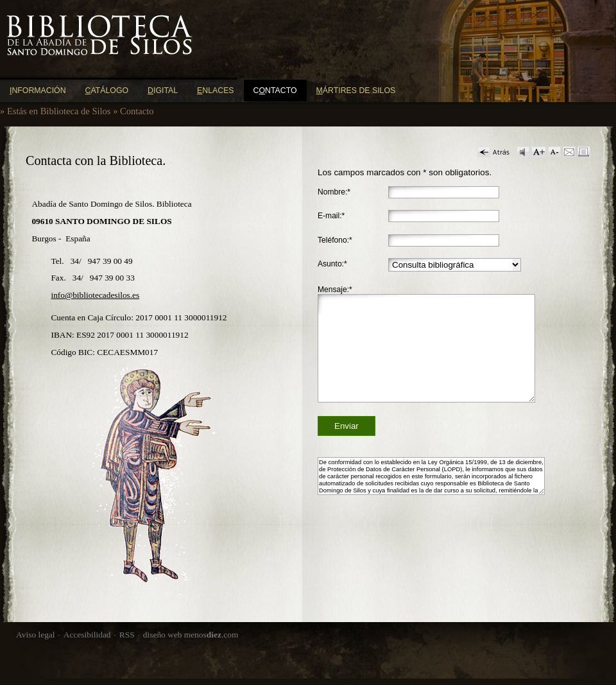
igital (163, 91)
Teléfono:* (335, 240)
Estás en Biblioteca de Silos (59, 111)
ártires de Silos (356, 91)
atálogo (107, 91)
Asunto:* (332, 264)
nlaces (216, 91)
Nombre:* (334, 192)
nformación (38, 91)
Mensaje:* (335, 290)
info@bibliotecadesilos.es (95, 295)
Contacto (137, 111)
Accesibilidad (87, 635)
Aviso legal (36, 635)
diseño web (163, 635)
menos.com (211, 635)
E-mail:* (331, 216)
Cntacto (275, 91)
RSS (127, 635)
